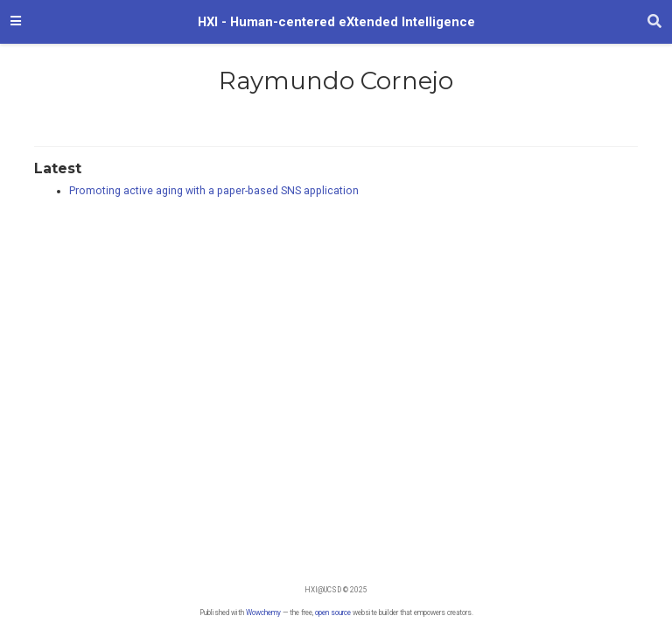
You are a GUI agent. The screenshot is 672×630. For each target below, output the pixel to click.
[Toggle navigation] (16, 22)
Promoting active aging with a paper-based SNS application (214, 191)
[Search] (654, 22)
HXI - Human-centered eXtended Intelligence (336, 22)
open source (333, 612)
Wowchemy (263, 612)
